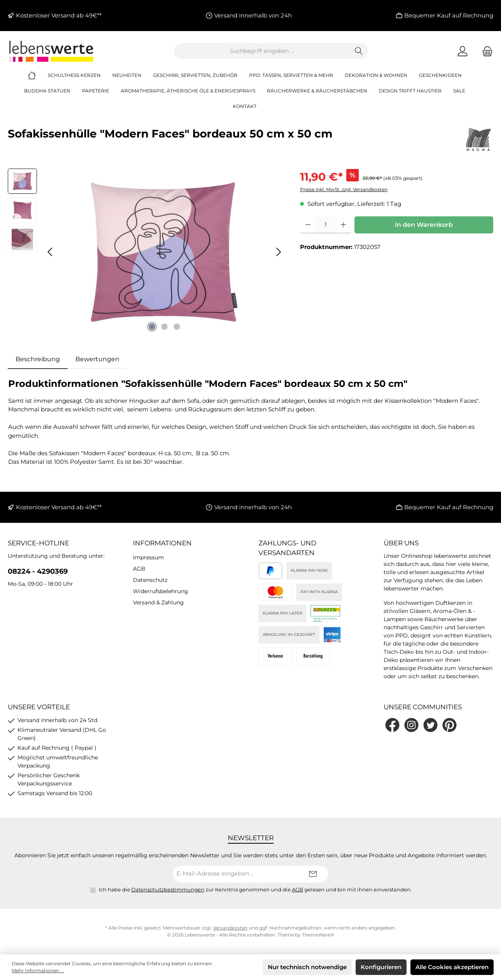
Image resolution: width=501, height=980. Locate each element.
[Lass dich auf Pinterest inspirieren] (450, 725)
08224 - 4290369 (38, 571)
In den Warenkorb (424, 225)
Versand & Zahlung (158, 602)
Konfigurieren (381, 967)
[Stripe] (332, 635)
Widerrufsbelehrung (161, 591)
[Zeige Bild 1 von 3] (152, 327)
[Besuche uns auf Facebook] (392, 725)
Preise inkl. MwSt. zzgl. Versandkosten (344, 189)
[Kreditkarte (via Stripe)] (275, 592)
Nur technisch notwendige (307, 967)
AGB (139, 569)
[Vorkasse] (275, 656)
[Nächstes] (278, 252)
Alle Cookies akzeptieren (452, 967)
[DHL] (326, 614)
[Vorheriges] (51, 252)
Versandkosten (230, 928)
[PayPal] (271, 571)
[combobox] (262, 51)
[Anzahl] (326, 225)
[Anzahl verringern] (308, 225)
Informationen (162, 543)
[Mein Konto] (463, 51)
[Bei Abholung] (313, 656)
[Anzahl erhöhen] (343, 225)
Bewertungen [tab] (97, 359)
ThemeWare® (318, 935)
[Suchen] (359, 51)
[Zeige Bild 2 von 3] (164, 327)
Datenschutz (150, 580)
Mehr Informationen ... (38, 970)
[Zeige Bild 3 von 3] (177, 327)
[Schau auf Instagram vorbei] (411, 725)
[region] (146, 252)
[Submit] (313, 874)
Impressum (148, 557)
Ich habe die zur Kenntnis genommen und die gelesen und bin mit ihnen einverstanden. (255, 889)
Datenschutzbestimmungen (168, 889)
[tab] (38, 359)
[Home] (38, 75)
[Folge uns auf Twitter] (430, 725)
